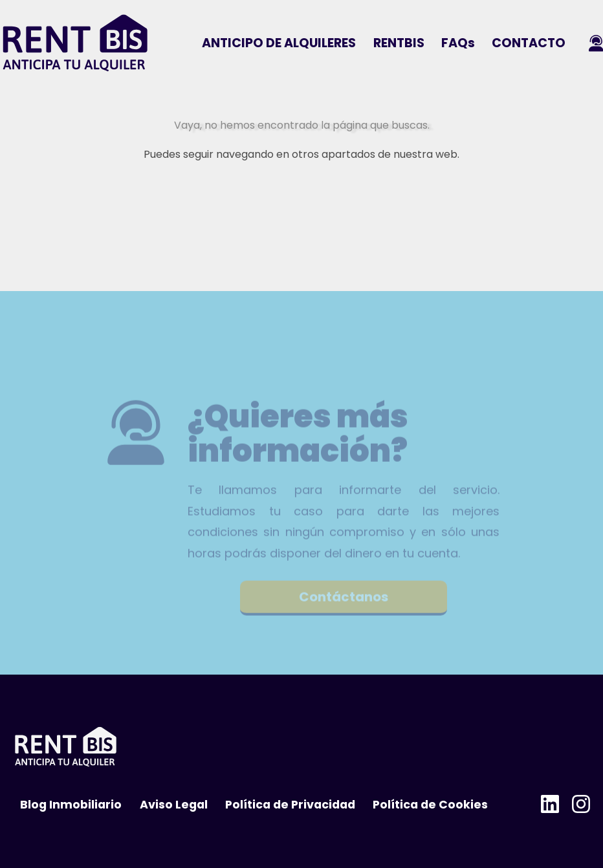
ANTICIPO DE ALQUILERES (279, 43)
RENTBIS (399, 43)
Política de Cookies (430, 805)
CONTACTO (529, 43)
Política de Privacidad (290, 805)
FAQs (458, 43)
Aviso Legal (174, 805)
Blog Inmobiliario (71, 805)
